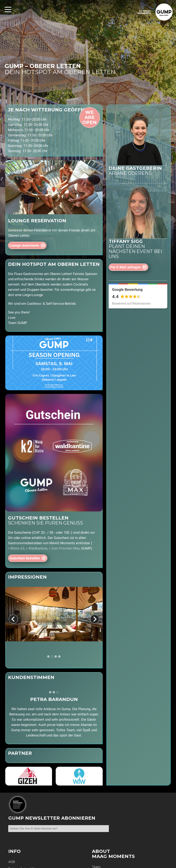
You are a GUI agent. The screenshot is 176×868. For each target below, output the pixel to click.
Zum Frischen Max (65, 548)
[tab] (48, 657)
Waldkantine (38, 548)
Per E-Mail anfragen (125, 267)
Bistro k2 (17, 548)
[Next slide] (95, 619)
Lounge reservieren (24, 245)
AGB (12, 862)
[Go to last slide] (13, 619)
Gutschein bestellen (25, 558)
